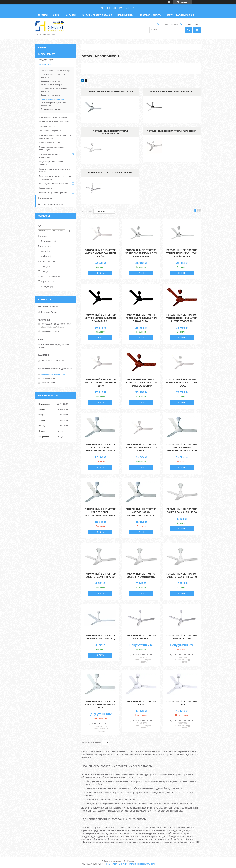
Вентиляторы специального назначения (53, 104)
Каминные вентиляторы (51, 95)
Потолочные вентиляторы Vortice (110, 92)
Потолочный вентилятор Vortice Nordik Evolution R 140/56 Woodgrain (141, 383)
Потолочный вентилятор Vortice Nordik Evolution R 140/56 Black (100, 318)
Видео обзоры (46, 198)
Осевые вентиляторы (50, 81)
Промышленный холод (49, 143)
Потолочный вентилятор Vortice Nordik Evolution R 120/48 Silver (141, 253)
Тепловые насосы (47, 126)
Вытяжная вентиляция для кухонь (55, 122)
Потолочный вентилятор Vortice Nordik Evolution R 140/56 (182, 383)
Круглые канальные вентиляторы (56, 71)
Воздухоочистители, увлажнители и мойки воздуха (55, 177)
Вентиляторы (45, 64)
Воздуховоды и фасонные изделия (51, 163)
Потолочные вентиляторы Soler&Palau (110, 132)
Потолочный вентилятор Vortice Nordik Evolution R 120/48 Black (141, 318)
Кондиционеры (46, 60)
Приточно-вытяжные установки (53, 117)
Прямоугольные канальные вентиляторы (53, 76)
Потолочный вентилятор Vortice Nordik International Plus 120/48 (182, 447)
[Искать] (189, 30)
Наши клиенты (126, 15)
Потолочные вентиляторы (52, 99)
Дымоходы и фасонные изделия (54, 183)
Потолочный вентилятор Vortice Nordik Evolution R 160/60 (141, 447)
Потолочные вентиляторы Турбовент (172, 131)
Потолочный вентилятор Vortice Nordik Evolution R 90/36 (100, 253)
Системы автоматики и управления (50, 156)
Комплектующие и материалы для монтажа (55, 170)
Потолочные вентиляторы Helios (110, 173)
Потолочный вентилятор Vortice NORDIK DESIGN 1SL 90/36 (100, 704)
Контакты (71, 15)
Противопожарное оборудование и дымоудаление (55, 137)
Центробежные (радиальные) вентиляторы (54, 90)
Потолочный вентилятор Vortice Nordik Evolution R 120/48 (100, 383)
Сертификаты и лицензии (181, 15)
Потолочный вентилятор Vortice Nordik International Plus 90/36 (100, 447)
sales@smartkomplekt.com (53, 374)
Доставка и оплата (150, 15)
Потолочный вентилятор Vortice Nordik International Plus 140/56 (100, 512)
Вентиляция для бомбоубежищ (53, 192)
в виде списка (199, 211)
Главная (43, 15)
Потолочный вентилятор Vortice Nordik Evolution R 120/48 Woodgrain (182, 318)
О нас (56, 15)
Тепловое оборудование (50, 131)
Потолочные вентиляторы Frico (172, 92)
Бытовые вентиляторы (51, 109)
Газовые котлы (46, 188)
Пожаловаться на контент (116, 864)
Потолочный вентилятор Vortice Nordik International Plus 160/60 (141, 512)
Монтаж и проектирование (97, 15)
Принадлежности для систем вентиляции (52, 148)
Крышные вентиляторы (51, 85)
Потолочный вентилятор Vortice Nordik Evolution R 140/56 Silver (182, 253)
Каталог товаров (47, 54)
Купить (100, 273)
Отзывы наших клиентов (51, 204)
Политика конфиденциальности (141, 864)
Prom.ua (131, 861)
